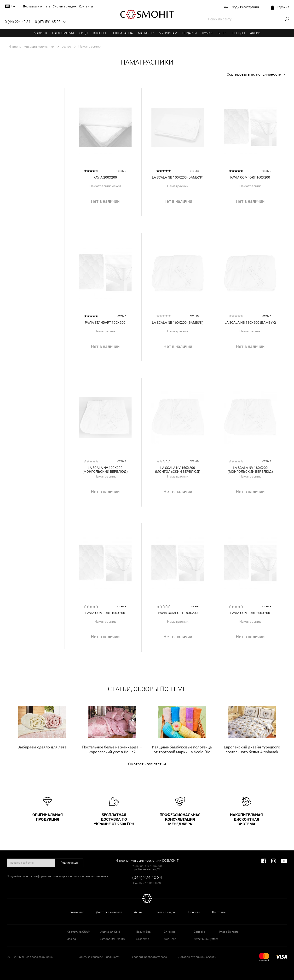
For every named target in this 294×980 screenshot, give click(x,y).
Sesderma (143, 939)
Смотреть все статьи (147, 764)
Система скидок (165, 912)
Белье (222, 33)
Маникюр (146, 33)
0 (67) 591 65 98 (48, 22)
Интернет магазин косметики (31, 47)
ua (13, 6)
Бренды (239, 33)
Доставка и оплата (109, 912)
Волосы (99, 33)
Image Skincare (229, 932)
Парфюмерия (63, 33)
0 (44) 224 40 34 (17, 22)
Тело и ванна (122, 33)
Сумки (207, 33)
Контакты (219, 912)
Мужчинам (168, 33)
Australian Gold (110, 932)
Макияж (40, 33)
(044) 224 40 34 (147, 877)
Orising (71, 939)
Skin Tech (170, 939)
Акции (255, 33)
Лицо (83, 33)
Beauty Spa (143, 932)
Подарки (190, 33)
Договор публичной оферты (197, 957)
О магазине (76, 912)
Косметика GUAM (79, 932)
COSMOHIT (147, 14)
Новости (194, 912)
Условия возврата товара (149, 957)
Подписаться (69, 863)
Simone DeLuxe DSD (113, 939)
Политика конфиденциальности (99, 957)
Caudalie (199, 932)
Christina (170, 932)
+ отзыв (121, 171)
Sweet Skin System (206, 939)
